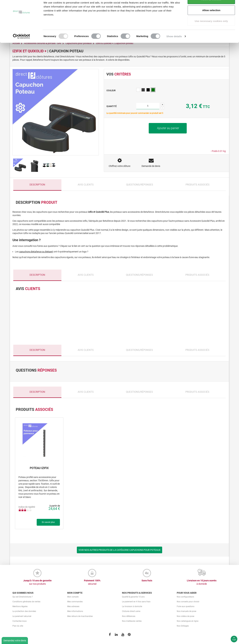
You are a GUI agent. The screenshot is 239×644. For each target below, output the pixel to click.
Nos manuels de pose (186, 611)
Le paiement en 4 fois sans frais (136, 602)
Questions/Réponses (140, 185)
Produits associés (198, 185)
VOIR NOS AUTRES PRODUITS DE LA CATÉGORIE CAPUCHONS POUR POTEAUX (119, 550)
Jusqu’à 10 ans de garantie (37, 582)
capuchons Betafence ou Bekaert (36, 252)
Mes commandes (75, 602)
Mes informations (75, 611)
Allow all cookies (211, 9)
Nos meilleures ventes (132, 621)
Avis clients (86, 185)
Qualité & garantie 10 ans (133, 597)
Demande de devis (151, 166)
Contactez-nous (20, 621)
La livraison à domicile (132, 606)
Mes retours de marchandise (80, 616)
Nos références (129, 616)
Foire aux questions (186, 606)
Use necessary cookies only (211, 30)
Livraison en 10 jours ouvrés (202, 582)
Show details (174, 46)
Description (37, 185)
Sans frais (147, 581)
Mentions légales (20, 606)
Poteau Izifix (39, 468)
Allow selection (211, 20)
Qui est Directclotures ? (23, 597)
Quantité (111, 106)
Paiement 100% (92, 582)
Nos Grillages (183, 626)
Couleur (111, 90)
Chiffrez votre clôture (119, 166)
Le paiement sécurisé (22, 616)
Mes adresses (73, 606)
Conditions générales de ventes (26, 602)
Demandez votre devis (15, 641)
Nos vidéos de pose (185, 616)
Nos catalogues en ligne (188, 621)
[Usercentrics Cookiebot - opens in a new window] (21, 46)
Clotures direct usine (131, 611)
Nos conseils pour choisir (188, 602)
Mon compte (73, 597)
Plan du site (18, 626)
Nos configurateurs (185, 597)
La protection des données (24, 611)
